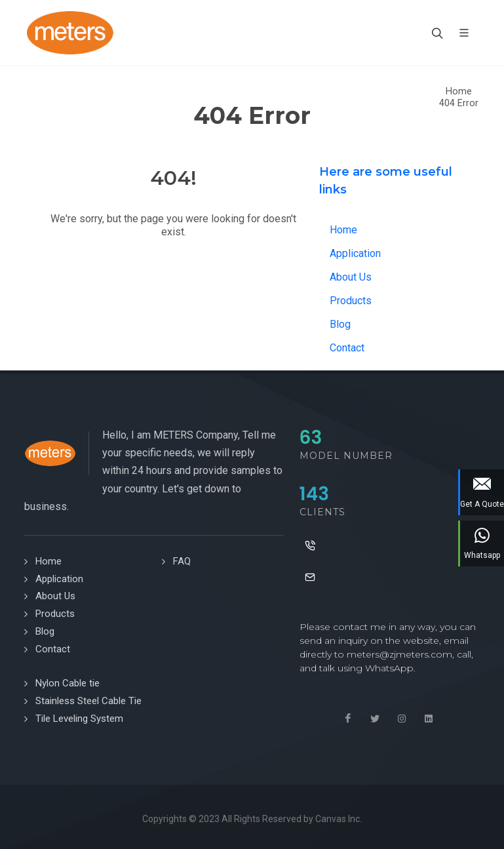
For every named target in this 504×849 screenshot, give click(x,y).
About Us (351, 277)
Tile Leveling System (79, 719)
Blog (340, 324)
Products (351, 301)
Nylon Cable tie (68, 683)
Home (459, 91)
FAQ (182, 561)
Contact (347, 348)
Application (355, 253)
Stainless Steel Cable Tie (88, 701)
